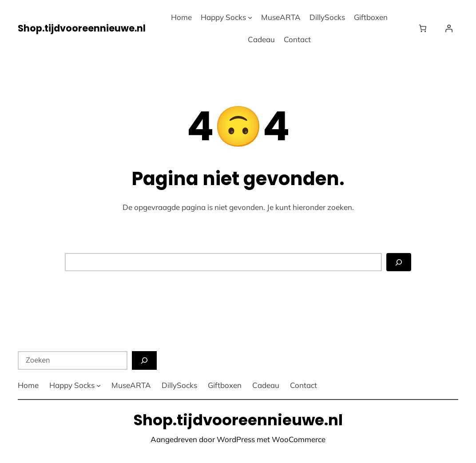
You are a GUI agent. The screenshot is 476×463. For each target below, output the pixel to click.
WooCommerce (299, 439)
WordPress (236, 439)
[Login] (449, 29)
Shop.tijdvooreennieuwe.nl (82, 28)
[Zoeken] (399, 262)
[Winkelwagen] (424, 29)
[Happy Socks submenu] (250, 17)
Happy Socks (223, 17)
